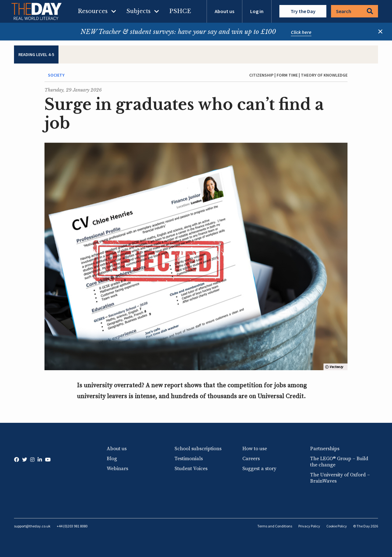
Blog (112, 459)
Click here (301, 32)
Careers (251, 459)
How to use (255, 449)
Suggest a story (259, 469)
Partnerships (325, 449)
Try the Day (303, 11)
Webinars (117, 469)
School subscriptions (198, 449)
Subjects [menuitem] (138, 11)
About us (224, 11)
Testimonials (189, 459)
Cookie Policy (337, 526)
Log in (257, 11)
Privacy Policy (309, 526)
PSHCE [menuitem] (180, 11)
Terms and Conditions (275, 526)
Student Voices (191, 469)
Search (355, 11)
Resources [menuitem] (93, 11)
